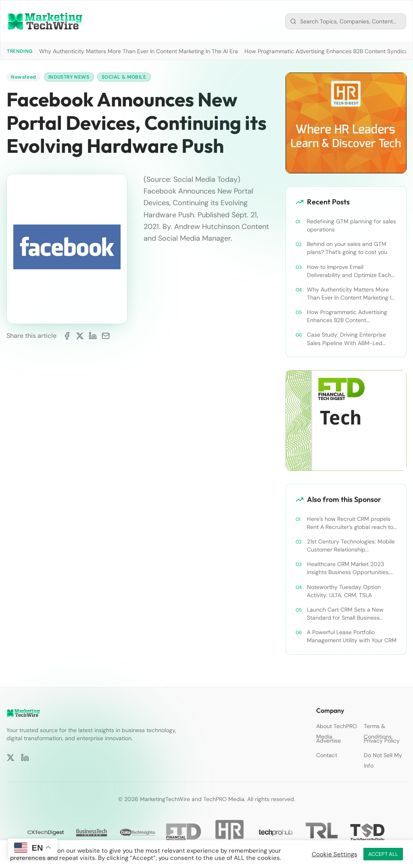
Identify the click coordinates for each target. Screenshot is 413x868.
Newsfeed (24, 77)
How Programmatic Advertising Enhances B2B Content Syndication (347, 316)
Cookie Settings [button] (335, 854)
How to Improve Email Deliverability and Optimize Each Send (349, 271)
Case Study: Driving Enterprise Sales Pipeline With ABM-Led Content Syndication (346, 339)
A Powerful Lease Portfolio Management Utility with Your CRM (352, 636)
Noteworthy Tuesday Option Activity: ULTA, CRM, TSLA (344, 591)
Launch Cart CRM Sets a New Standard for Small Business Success (345, 614)
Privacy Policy (382, 741)
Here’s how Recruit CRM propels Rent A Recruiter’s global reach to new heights (350, 523)
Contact (327, 755)
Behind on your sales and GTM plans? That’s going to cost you (347, 248)
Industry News (69, 77)
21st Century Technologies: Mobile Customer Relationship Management (351, 546)
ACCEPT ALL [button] (383, 854)
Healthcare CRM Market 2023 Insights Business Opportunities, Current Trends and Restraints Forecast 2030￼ (348, 568)
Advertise (329, 741)
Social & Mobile (124, 77)
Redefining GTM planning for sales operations (351, 225)
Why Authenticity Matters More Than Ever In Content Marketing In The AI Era (139, 51)
